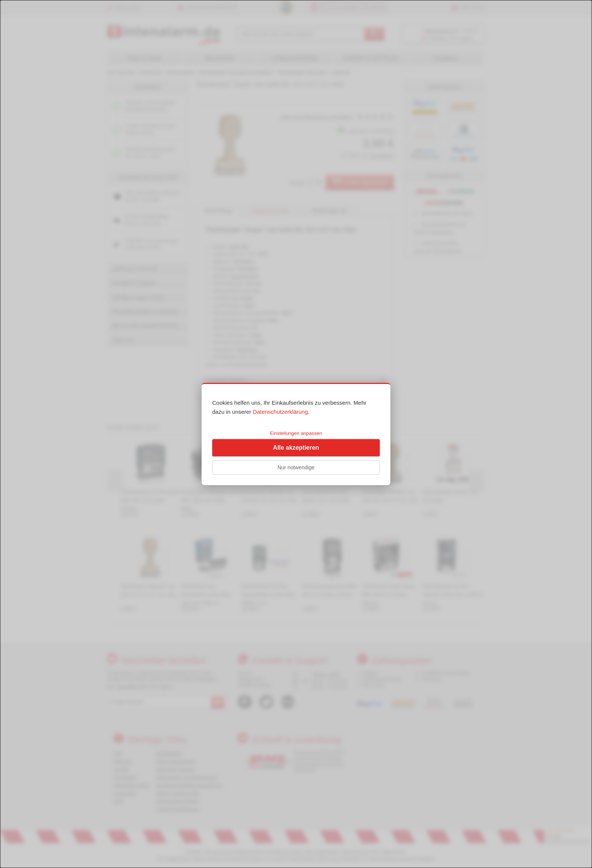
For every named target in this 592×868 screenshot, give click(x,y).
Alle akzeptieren (296, 448)
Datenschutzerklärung (281, 412)
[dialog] (296, 434)
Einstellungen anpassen (296, 433)
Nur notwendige (296, 467)
